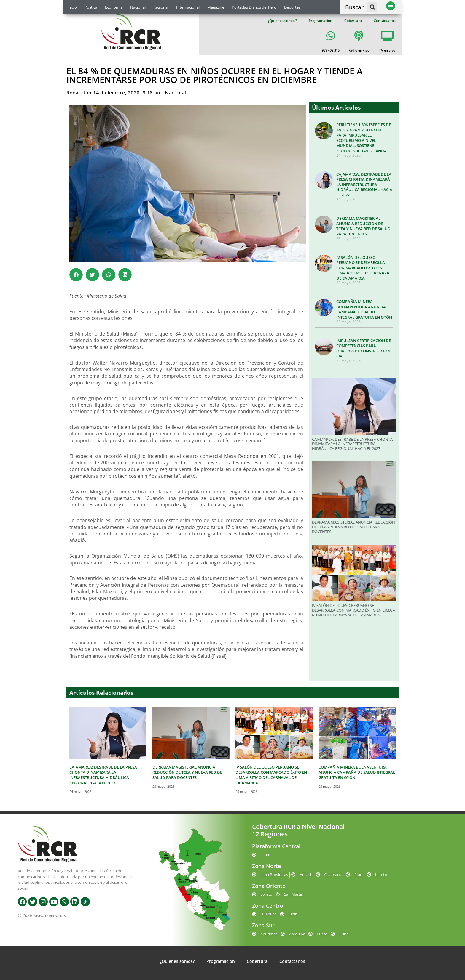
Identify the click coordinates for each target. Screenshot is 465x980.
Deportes (292, 7)
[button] (372, 7)
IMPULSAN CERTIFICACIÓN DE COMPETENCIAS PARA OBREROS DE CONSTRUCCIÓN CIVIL (364, 348)
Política (91, 7)
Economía (114, 7)
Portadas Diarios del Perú (254, 7)
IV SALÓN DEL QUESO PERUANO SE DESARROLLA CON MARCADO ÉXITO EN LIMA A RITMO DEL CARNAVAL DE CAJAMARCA (364, 268)
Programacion (321, 21)
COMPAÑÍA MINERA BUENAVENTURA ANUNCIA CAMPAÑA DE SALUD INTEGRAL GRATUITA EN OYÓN (364, 309)
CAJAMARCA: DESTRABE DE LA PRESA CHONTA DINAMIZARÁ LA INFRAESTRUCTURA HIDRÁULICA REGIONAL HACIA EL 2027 (364, 185)
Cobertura (353, 21)
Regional (161, 7)
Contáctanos (385, 21)
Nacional (138, 7)
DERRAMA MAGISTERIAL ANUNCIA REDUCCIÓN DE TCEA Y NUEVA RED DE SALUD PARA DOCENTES (363, 226)
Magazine (216, 7)
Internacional (188, 7)
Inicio (72, 7)
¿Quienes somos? (282, 21)
